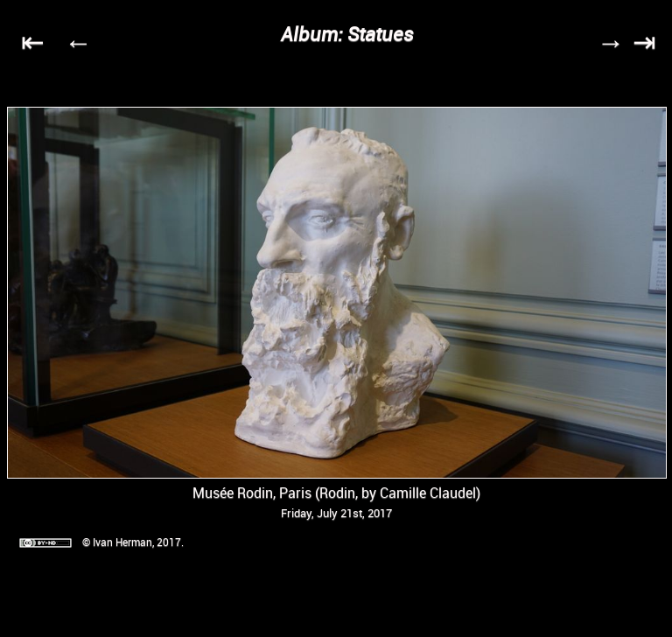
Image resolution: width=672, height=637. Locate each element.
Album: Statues (347, 34)
